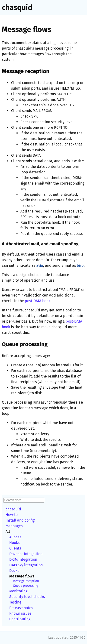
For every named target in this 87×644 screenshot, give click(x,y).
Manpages (14, 526)
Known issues (20, 613)
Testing (15, 602)
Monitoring (18, 591)
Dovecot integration (26, 554)
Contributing (20, 619)
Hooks (14, 543)
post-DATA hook (38, 301)
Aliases (15, 537)
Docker (15, 571)
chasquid (17, 7)
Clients (15, 548)
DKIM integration (23, 559)
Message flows (22, 576)
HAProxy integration (26, 565)
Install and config (20, 520)
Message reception (26, 581)
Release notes (21, 608)
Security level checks (27, 597)
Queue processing (26, 586)
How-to (12, 515)
